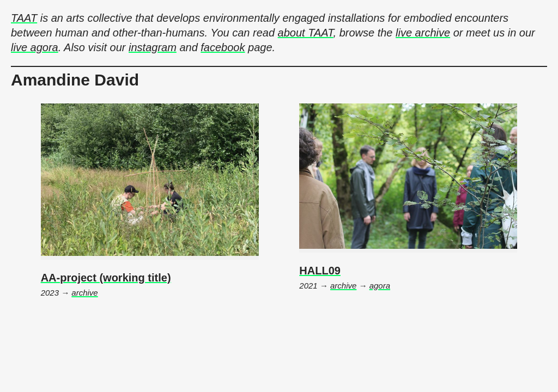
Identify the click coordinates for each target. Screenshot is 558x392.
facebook (223, 47)
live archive (423, 33)
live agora (35, 47)
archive (84, 293)
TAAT (24, 18)
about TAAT (306, 33)
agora (380, 286)
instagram (153, 47)
